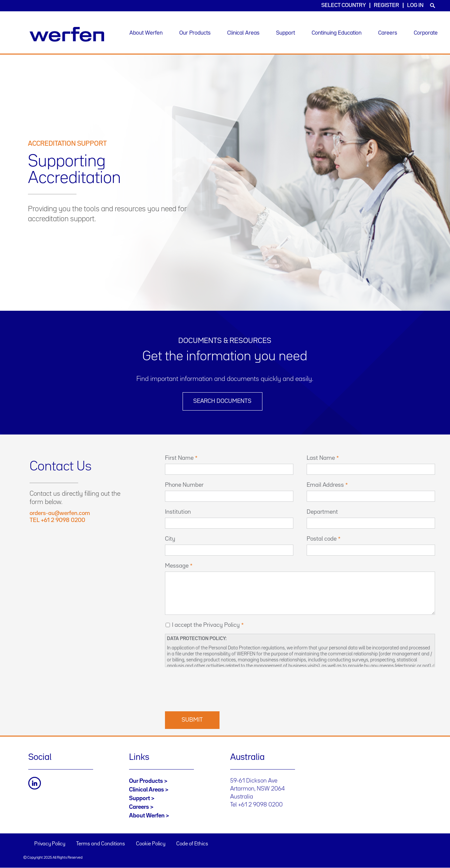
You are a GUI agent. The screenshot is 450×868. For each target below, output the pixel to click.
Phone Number (184, 485)
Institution (178, 512)
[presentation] (216, 688)
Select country (344, 5)
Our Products (195, 33)
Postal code (322, 539)
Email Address (325, 485)
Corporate (426, 33)
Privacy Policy (50, 844)
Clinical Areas (243, 33)
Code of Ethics (192, 844)
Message (177, 566)
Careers (388, 33)
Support (286, 33)
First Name (179, 458)
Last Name (321, 458)
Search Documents (222, 401)
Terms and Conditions (101, 844)
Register (386, 5)
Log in (415, 5)
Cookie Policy (151, 844)
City (170, 539)
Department (322, 512)
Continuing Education (337, 33)
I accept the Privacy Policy (206, 625)
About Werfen (146, 33)
